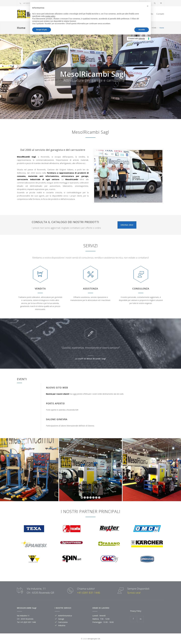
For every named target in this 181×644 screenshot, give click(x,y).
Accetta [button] (142, 30)
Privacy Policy (136, 611)
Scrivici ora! (134, 593)
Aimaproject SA (94, 639)
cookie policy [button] (50, 16)
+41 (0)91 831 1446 (89, 593)
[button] (148, 6)
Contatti (160, 14)
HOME (154, 28)
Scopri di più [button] (42, 30)
